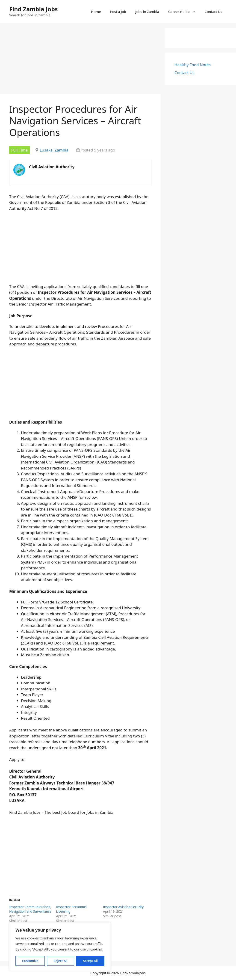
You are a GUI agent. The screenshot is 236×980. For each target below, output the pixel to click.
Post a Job (118, 12)
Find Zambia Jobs (34, 9)
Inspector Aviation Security (123, 907)
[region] (60, 947)
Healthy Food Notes (193, 65)
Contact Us (213, 12)
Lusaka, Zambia (54, 150)
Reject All (60, 961)
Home (96, 12)
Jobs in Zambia (147, 12)
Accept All (90, 961)
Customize (30, 961)
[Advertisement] (80, 60)
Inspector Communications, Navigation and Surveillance (30, 909)
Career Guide (184, 12)
